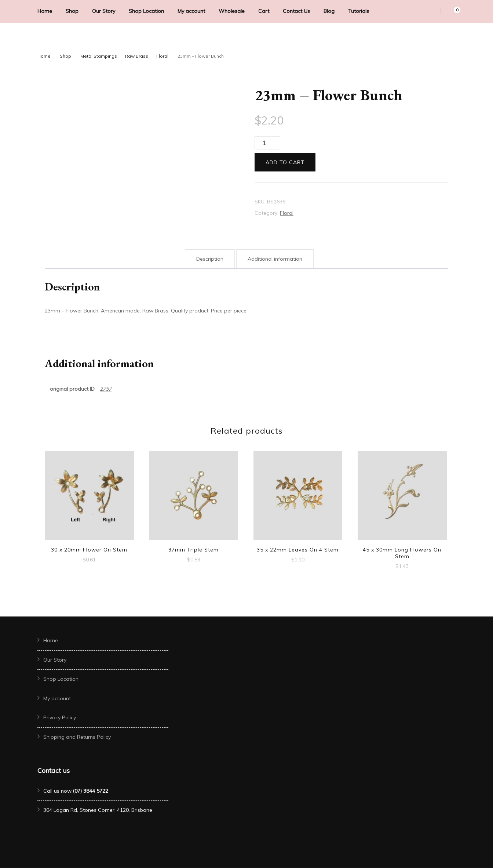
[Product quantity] (267, 143)
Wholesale (232, 11)
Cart (264, 11)
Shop (72, 11)
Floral (287, 213)
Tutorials (359, 11)
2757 (106, 389)
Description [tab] (210, 259)
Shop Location (146, 11)
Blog (329, 11)
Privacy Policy (60, 717)
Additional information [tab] (275, 259)
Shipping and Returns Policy (77, 737)
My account (191, 11)
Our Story (104, 11)
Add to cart (285, 162)
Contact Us (296, 11)
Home (45, 11)
